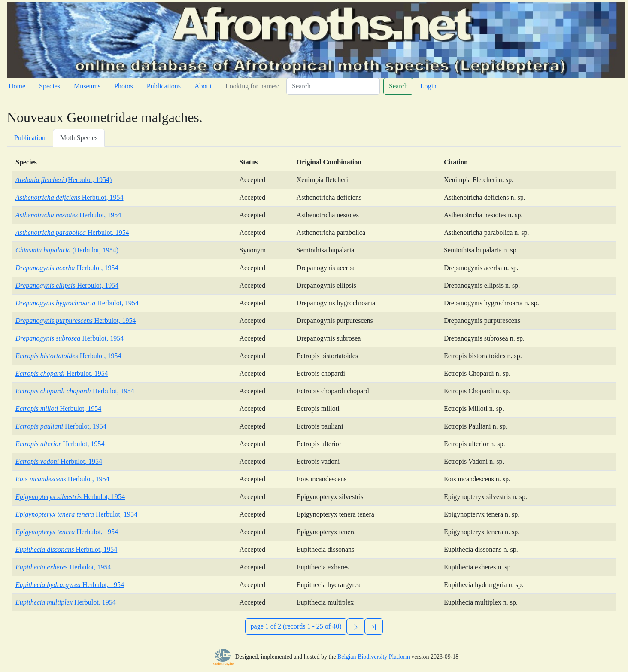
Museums (87, 86)
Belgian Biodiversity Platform (374, 657)
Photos (124, 86)
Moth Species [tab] (79, 138)
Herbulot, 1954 (70, 197)
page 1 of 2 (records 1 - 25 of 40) (296, 626)
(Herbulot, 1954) (64, 180)
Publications (164, 86)
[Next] (356, 626)
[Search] (333, 86)
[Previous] (374, 626)
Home (17, 86)
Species (50, 86)
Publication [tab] (30, 138)
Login (428, 86)
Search (398, 86)
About (203, 86)
